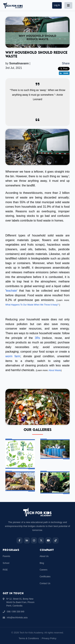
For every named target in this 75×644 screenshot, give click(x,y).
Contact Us (45, 583)
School (6, 563)
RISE (5, 570)
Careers (44, 570)
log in (57, 5)
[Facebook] (20, 540)
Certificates (45, 577)
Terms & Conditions (29, 638)
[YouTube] (48, 540)
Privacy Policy (49, 638)
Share (66, 63)
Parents (6, 556)
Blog (42, 563)
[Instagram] (34, 540)
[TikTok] (56, 540)
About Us (44, 556)
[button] (57, 5)
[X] (41, 540)
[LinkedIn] (27, 540)
